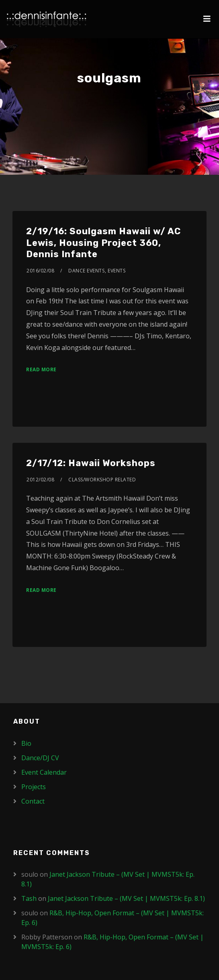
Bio (26, 743)
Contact (33, 801)
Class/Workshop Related (102, 480)
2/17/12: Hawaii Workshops (91, 463)
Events (117, 271)
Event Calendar (44, 772)
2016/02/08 (40, 271)
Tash (29, 898)
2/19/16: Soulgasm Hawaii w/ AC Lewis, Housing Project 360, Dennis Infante (103, 243)
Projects (34, 787)
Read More (41, 369)
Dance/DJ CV (40, 758)
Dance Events (86, 271)
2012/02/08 (40, 480)
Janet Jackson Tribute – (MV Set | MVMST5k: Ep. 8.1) (126, 898)
